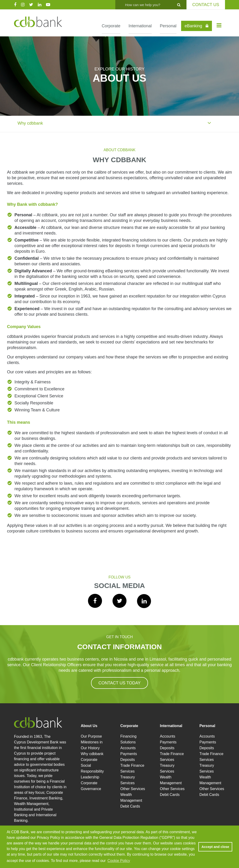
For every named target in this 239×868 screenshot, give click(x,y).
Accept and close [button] (215, 847)
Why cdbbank (114, 123)
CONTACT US (206, 5)
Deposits (128, 760)
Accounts (128, 748)
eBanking (197, 26)
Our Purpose (91, 736)
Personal (168, 26)
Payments (129, 754)
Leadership (90, 777)
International (140, 26)
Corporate (111, 26)
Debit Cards (130, 806)
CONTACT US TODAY (119, 683)
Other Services (133, 789)
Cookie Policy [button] (119, 861)
